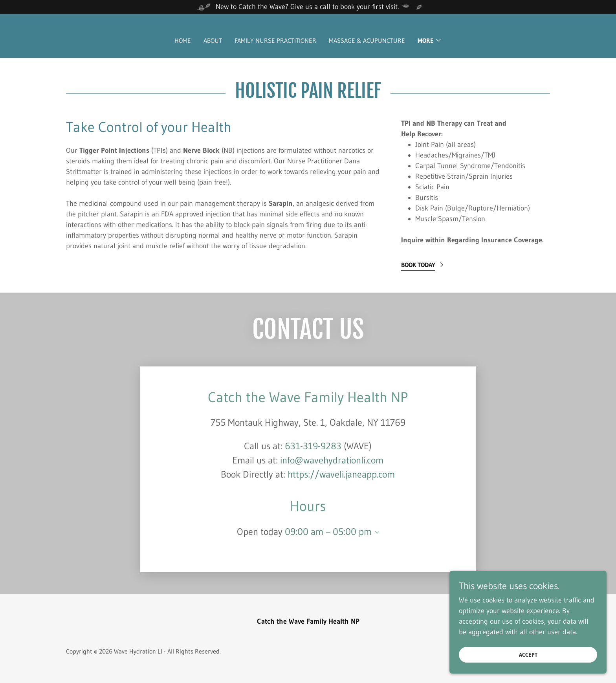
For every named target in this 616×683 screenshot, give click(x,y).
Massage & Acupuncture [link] (367, 40)
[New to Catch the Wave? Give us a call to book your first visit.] (308, 7)
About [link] (213, 40)
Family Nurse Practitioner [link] (275, 40)
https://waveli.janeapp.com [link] (341, 474)
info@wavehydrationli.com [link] (332, 460)
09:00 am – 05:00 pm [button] (328, 532)
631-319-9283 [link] (313, 446)
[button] (430, 40)
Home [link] (183, 40)
